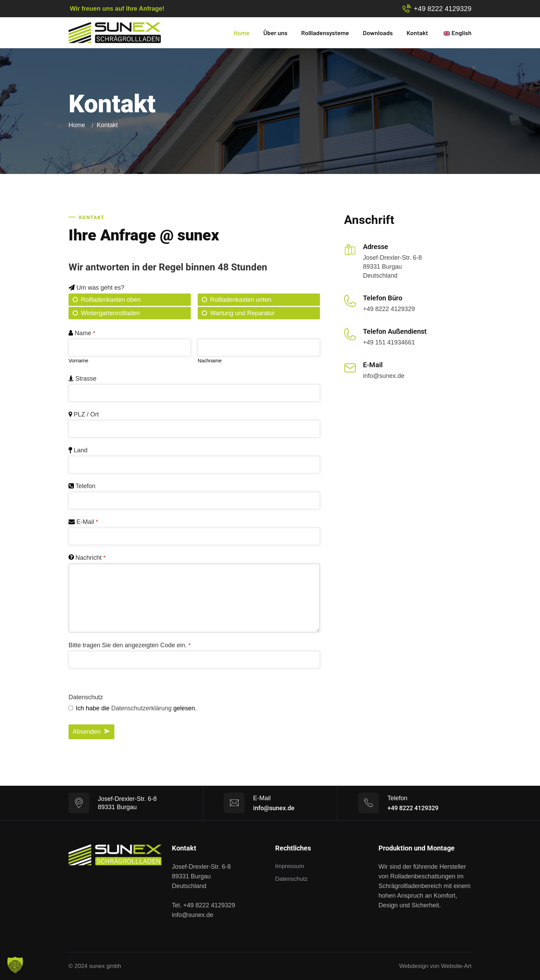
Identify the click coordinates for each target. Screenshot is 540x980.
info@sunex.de (384, 376)
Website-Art (456, 966)
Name (85, 333)
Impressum (290, 866)
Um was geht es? (100, 288)
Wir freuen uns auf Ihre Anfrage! (117, 9)
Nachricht (90, 558)
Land (81, 450)
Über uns (276, 33)
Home (242, 33)
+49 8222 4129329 (443, 9)
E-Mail (87, 522)
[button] (15, 965)
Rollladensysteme (325, 33)
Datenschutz (86, 697)
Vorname (79, 361)
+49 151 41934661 (389, 342)
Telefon (85, 486)
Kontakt (417, 33)
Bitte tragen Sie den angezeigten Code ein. (130, 645)
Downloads (378, 33)
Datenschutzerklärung (141, 708)
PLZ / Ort (86, 414)
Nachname (210, 361)
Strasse (86, 379)
